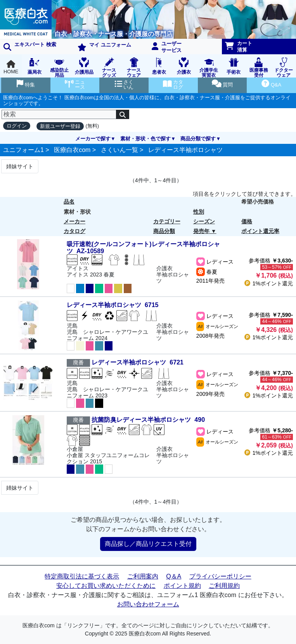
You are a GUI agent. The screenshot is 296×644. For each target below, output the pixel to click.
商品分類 (164, 231)
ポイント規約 (182, 586)
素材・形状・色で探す (145, 139)
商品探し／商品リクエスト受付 (148, 544)
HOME (11, 67)
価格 (247, 221)
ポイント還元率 (260, 231)
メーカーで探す (93, 139)
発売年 (201, 231)
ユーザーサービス (167, 47)
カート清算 (239, 47)
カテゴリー (167, 221)
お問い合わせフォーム (148, 604)
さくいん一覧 (119, 150)
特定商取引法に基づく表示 (82, 576)
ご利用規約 (224, 586)
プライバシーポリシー (220, 576)
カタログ (74, 231)
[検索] (59, 114)
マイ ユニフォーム (104, 47)
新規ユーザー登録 (60, 126)
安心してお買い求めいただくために (106, 586)
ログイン (17, 126)
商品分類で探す (198, 139)
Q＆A (174, 576)
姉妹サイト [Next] (20, 166)
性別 (199, 212)
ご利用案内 (143, 576)
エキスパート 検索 (30, 46)
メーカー (74, 221)
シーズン (204, 221)
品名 (69, 202)
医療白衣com (72, 150)
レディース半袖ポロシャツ (185, 150)
